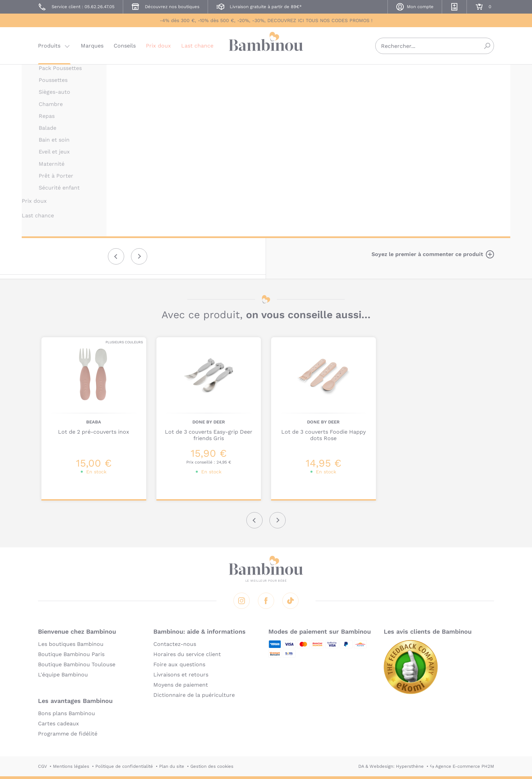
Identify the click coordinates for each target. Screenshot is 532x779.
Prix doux (158, 46)
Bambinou (266, 45)
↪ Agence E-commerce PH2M (462, 766)
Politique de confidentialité (124, 766)
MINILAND (347, 74)
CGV (42, 766)
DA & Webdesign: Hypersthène (391, 766)
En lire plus (351, 223)
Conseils (125, 46)
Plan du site (172, 766)
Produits (49, 46)
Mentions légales (71, 766)
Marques (92, 46)
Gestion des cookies (212, 766)
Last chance (197, 46)
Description (351, 129)
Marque (387, 129)
